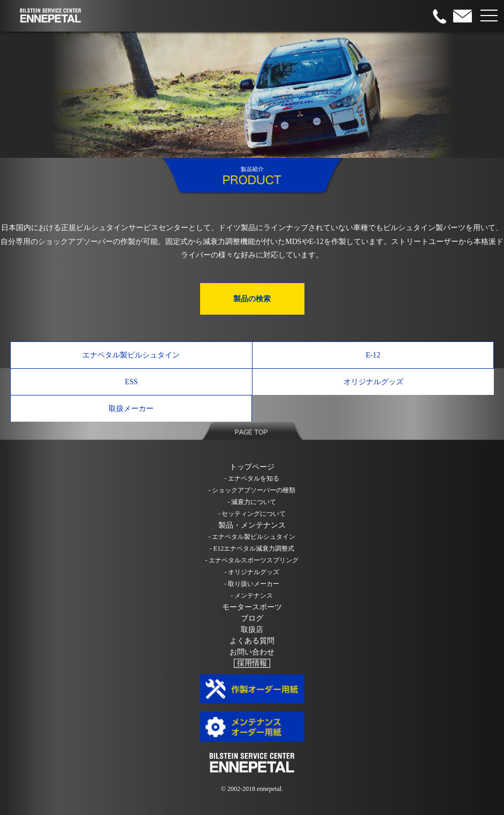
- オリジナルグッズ (252, 572)
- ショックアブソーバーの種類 (252, 490)
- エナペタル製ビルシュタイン (252, 537)
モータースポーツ (252, 607)
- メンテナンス (252, 596)
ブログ (252, 618)
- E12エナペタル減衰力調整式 (252, 549)
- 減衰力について (252, 502)
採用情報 (252, 663)
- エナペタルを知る (252, 478)
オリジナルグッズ (373, 382)
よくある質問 (252, 641)
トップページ (252, 467)
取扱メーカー (131, 409)
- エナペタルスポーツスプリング (252, 560)
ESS (131, 382)
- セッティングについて (252, 514)
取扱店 (252, 630)
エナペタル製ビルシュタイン (131, 355)
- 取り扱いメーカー (252, 584)
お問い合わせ (252, 652)
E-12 (373, 355)
